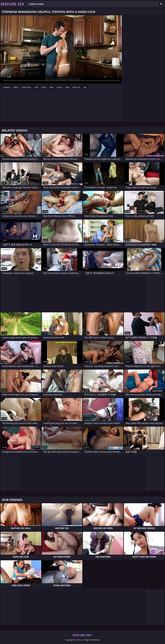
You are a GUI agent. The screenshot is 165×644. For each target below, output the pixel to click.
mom (44, 87)
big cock (76, 87)
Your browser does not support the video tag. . (61, 49)
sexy (67, 87)
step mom (27, 87)
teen (52, 87)
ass (85, 87)
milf (36, 87)
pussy (59, 87)
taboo (16, 87)
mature (7, 87)
